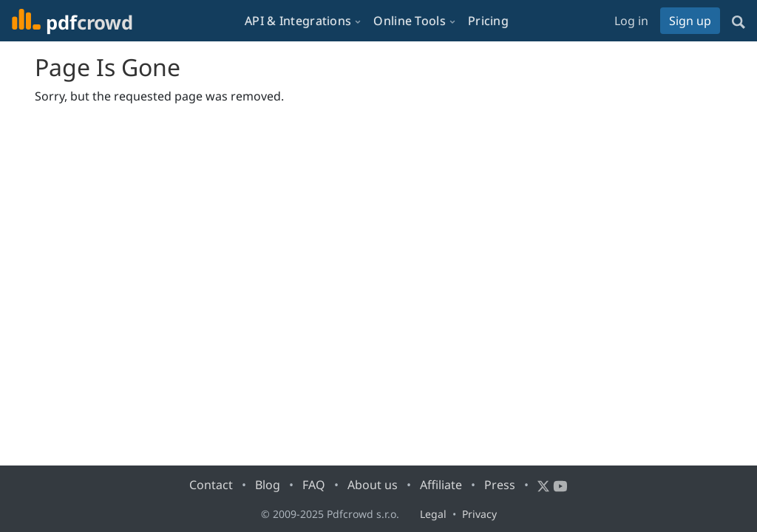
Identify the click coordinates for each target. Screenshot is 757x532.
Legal (433, 514)
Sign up (690, 21)
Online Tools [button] (410, 21)
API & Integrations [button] (298, 21)
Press (500, 485)
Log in (631, 21)
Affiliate (441, 485)
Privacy (479, 514)
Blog (268, 485)
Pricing (488, 21)
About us (373, 485)
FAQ (314, 485)
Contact (211, 485)
